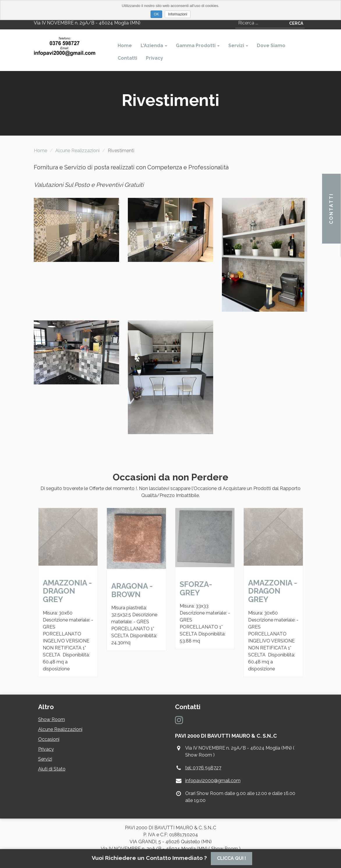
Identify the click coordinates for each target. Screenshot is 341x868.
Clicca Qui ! (232, 858)
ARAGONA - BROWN (132, 590)
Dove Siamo (271, 46)
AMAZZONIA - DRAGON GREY (67, 591)
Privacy (154, 58)
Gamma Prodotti (198, 46)
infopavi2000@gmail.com (213, 781)
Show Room (52, 719)
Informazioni (177, 14)
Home (125, 46)
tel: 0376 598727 (203, 768)
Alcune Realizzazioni (77, 151)
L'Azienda (154, 46)
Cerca (296, 23)
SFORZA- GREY (196, 589)
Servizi (238, 46)
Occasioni (49, 739)
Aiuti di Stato (52, 769)
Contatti (127, 58)
